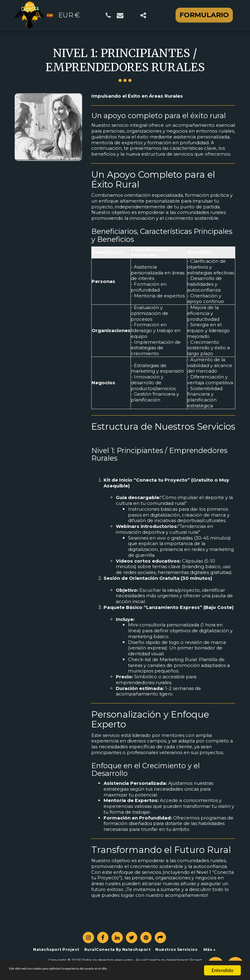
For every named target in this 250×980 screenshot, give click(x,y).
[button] (108, 15)
